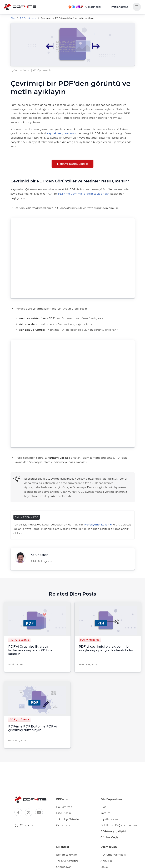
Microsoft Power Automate (116, 852)
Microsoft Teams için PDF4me (74, 852)
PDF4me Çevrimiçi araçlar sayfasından (60, 185)
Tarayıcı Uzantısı (66, 840)
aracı (39, 129)
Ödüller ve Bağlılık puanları (117, 804)
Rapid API (106, 858)
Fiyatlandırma (120, 7)
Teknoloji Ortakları (67, 798)
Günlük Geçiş (109, 816)
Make (104, 846)
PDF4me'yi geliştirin (112, 810)
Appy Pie (106, 840)
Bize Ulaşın (63, 792)
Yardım (105, 792)
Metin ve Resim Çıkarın (72, 155)
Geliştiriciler (63, 804)
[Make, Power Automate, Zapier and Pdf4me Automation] (88, 7)
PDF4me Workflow (112, 834)
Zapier (104, 864)
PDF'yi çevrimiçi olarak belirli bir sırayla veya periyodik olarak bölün (107, 631)
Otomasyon (63, 846)
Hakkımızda (63, 786)
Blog (13, 18)
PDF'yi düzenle (27, 18)
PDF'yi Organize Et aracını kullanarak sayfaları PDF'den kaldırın (35, 631)
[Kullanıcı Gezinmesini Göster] (137, 7)
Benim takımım (65, 834)
